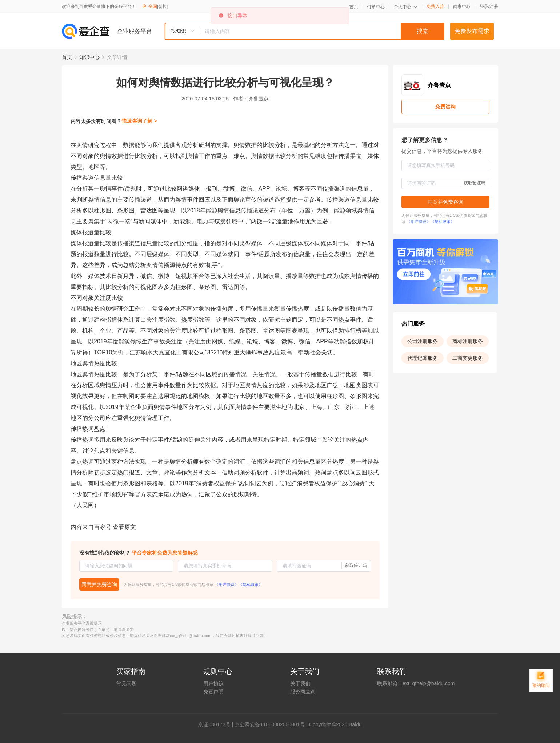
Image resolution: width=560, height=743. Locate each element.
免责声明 (213, 691)
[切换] (163, 7)
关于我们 (300, 683)
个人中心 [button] (406, 7)
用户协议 (213, 683)
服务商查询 (303, 691)
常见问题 (127, 683)
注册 (494, 7)
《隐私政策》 (251, 584)
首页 (354, 7)
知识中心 (89, 57)
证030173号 (217, 724)
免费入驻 (435, 7)
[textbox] (322, 31)
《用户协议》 (227, 584)
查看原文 (124, 527)
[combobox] (304, 31)
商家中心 (462, 7)
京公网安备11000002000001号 (270, 724)
